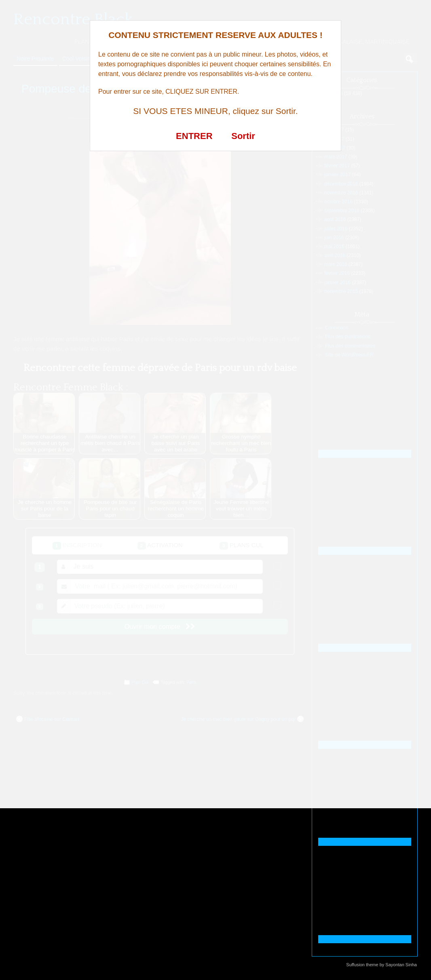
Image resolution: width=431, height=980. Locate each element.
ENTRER (194, 136)
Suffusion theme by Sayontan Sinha (381, 965)
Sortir (243, 136)
